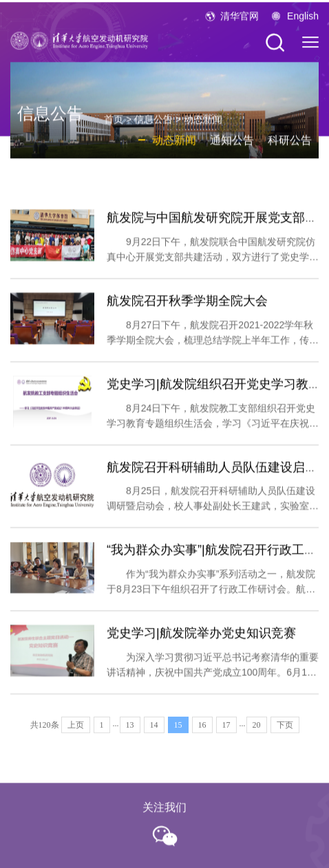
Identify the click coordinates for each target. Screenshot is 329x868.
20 (257, 733)
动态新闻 (203, 127)
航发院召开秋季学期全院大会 (187, 314)
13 (130, 733)
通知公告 (232, 148)
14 (154, 733)
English (303, 21)
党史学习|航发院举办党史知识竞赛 (201, 647)
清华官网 (240, 21)
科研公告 (290, 148)
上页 (76, 733)
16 (202, 733)
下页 (285, 733)
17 (226, 733)
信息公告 (153, 127)
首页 (114, 127)
